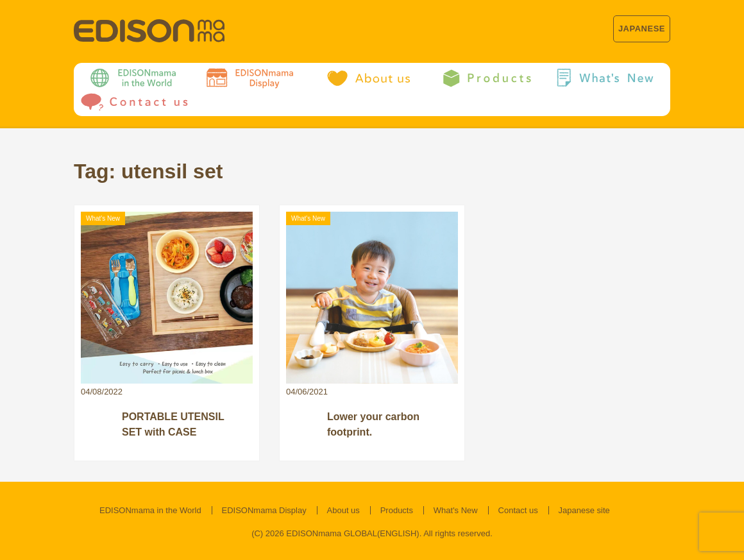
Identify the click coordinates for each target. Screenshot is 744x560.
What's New (456, 510)
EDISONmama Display (264, 510)
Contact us (518, 510)
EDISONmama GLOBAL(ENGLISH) (352, 533)
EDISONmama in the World (150, 510)
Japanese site (584, 510)
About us (343, 510)
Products (397, 510)
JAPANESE (642, 29)
